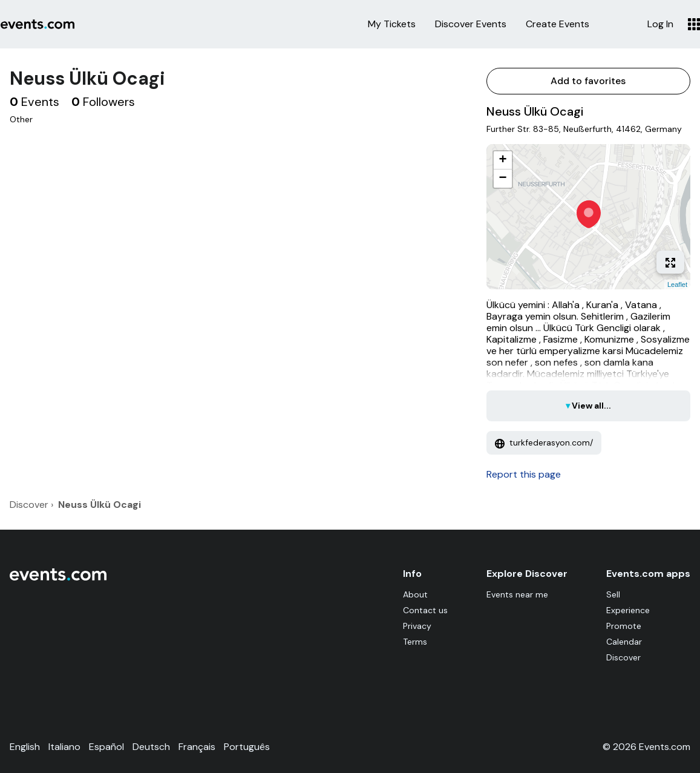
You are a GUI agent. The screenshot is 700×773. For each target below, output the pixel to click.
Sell (613, 594)
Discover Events (471, 24)
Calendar (624, 642)
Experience (628, 610)
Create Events (558, 24)
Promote (624, 626)
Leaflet (677, 285)
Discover (623, 657)
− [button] (502, 179)
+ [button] (502, 160)
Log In (660, 24)
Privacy (417, 626)
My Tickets (392, 24)
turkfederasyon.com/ (544, 442)
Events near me (517, 594)
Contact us (425, 610)
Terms (415, 642)
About (415, 594)
